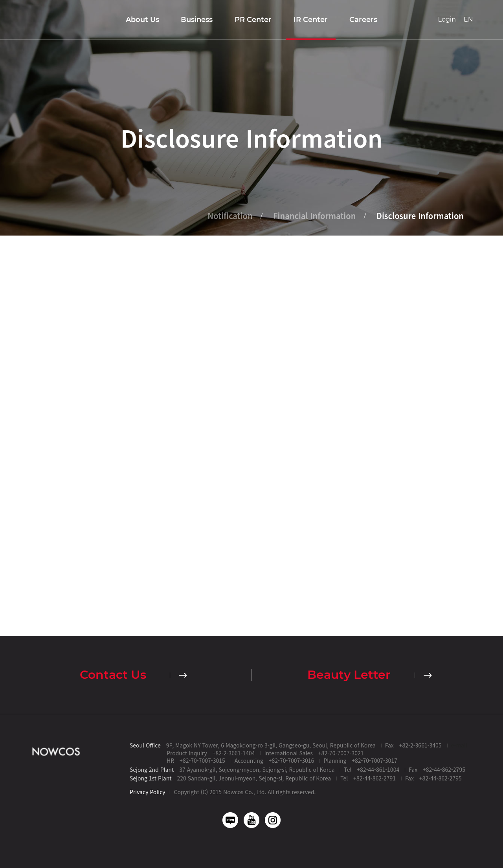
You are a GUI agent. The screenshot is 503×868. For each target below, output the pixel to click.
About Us (142, 20)
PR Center (253, 20)
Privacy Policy (148, 792)
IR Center (311, 20)
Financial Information (314, 216)
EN (468, 19)
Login (447, 19)
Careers (363, 20)
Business (197, 20)
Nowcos (37, 20)
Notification (230, 216)
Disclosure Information (420, 216)
